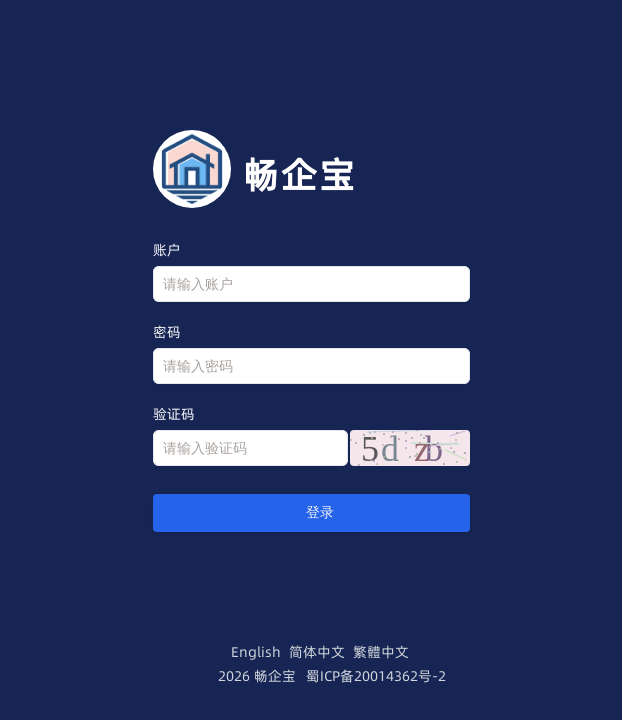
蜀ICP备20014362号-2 (376, 676)
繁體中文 (381, 652)
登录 (311, 512)
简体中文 (317, 652)
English (256, 652)
